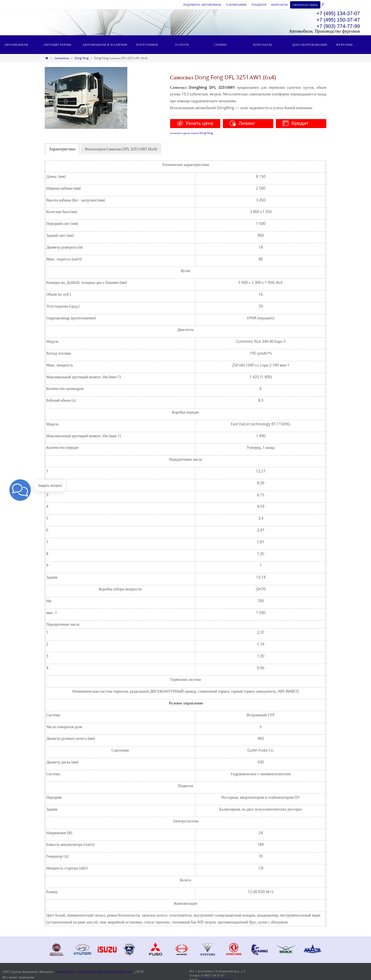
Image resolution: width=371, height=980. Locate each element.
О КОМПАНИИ (236, 4)
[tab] (62, 149)
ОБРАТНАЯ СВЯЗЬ (305, 5)
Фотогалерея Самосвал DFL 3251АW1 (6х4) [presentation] (121, 149)
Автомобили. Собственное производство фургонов (94, 971)
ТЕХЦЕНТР (259, 4)
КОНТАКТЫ (280, 4)
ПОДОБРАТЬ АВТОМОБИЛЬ (202, 4)
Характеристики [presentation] (62, 149)
